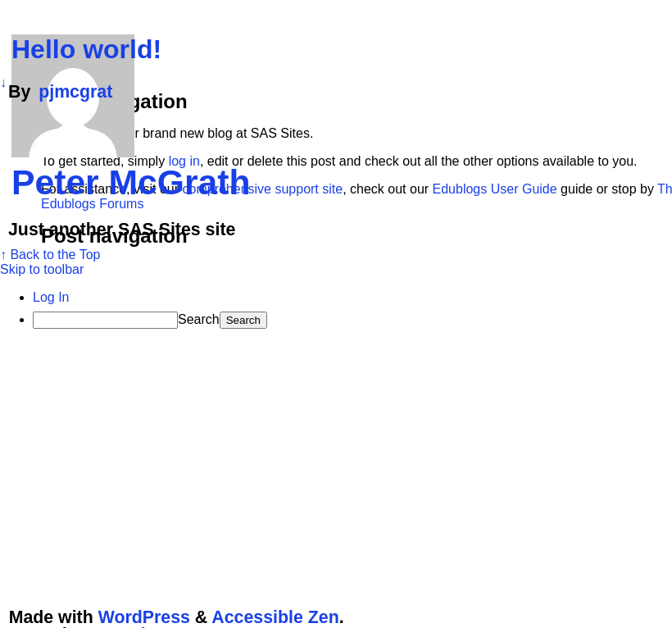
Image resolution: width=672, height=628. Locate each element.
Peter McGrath (131, 182)
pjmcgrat (75, 92)
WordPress (144, 617)
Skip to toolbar (42, 269)
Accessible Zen (275, 617)
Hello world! (86, 49)
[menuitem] (352, 320)
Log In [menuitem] (51, 297)
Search (199, 319)
